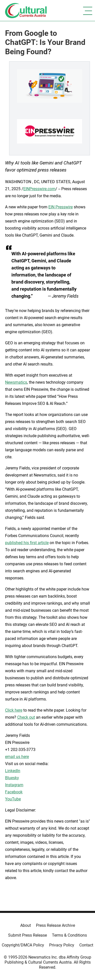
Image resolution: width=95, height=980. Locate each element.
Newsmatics (16, 382)
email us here (17, 757)
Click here (14, 710)
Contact (86, 945)
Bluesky (12, 778)
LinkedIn (13, 771)
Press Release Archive (55, 925)
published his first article (27, 543)
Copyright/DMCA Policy (23, 945)
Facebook (14, 792)
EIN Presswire (61, 207)
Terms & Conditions (69, 935)
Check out (26, 717)
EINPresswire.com (39, 189)
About (26, 925)
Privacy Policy (62, 945)
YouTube (13, 799)
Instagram (14, 785)
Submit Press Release (27, 935)
